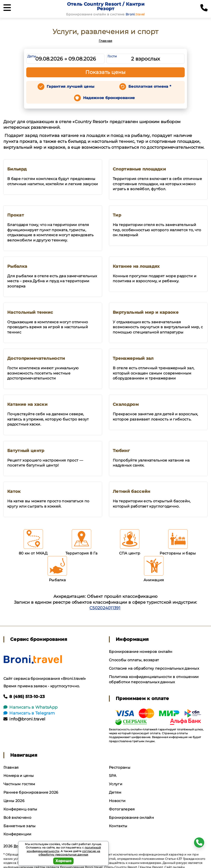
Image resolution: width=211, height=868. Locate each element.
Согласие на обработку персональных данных (154, 668)
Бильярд (17, 169)
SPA (113, 776)
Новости (117, 801)
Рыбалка (17, 266)
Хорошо (64, 861)
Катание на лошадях (136, 266)
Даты (32, 56)
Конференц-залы (20, 809)
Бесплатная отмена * (150, 86)
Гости (112, 56)
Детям (115, 792)
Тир (117, 215)
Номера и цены (19, 776)
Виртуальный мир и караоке (146, 312)
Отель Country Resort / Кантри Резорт (106, 6)
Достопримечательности (36, 358)
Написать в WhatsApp (30, 707)
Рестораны (120, 767)
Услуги (116, 784)
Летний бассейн (131, 491)
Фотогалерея (122, 809)
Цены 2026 (14, 801)
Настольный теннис (30, 312)
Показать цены (105, 72)
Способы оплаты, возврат (134, 660)
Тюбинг (121, 451)
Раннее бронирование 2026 (31, 792)
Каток (14, 491)
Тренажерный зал (133, 358)
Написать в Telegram (29, 713)
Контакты (118, 826)
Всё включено (17, 818)
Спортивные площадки (139, 169)
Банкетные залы (19, 826)
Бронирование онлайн (131, 818)
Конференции (17, 834)
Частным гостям (19, 784)
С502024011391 (105, 608)
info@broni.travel (24, 719)
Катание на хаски (27, 404)
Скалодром (126, 404)
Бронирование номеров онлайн (141, 652)
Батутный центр (26, 451)
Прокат (16, 215)
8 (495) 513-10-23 (24, 697)
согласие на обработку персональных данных (69, 853)
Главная (105, 41)
